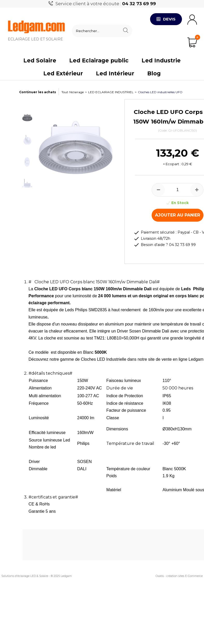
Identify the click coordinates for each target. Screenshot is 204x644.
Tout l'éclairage (73, 92)
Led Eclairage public (99, 60)
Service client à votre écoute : (106, 4)
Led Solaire (40, 60)
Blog (154, 73)
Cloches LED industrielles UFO (160, 92)
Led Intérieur (115, 73)
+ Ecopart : (172, 164)
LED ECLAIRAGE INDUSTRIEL (111, 92)
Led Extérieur (63, 73)
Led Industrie (161, 60)
